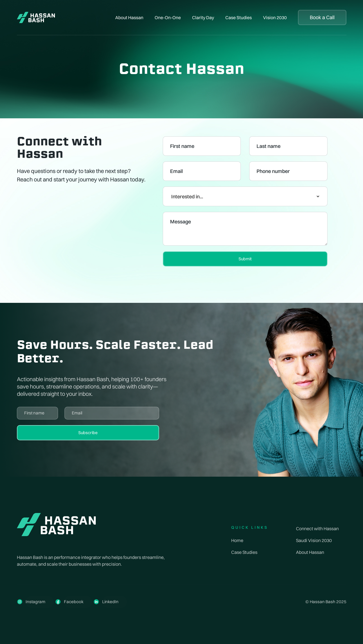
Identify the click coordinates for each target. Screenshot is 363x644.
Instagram (35, 602)
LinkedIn (110, 602)
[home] (36, 17)
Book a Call (322, 17)
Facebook (74, 602)
